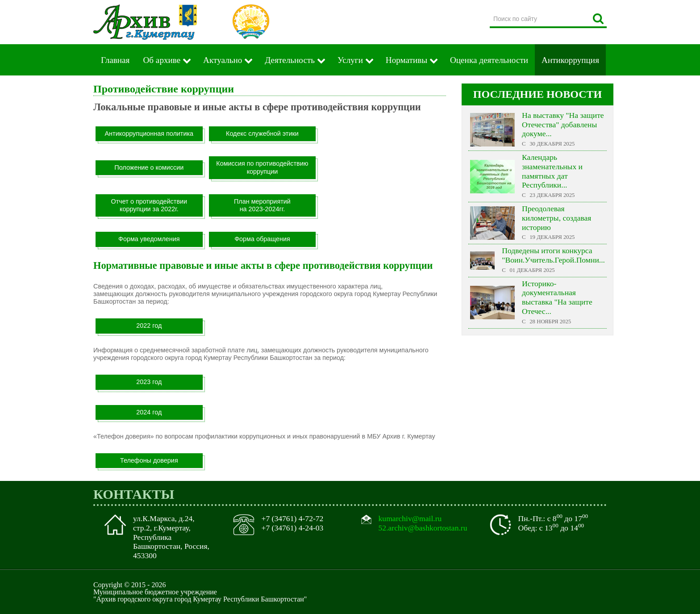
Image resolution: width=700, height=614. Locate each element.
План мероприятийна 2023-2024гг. (262, 205)
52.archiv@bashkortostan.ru (423, 528)
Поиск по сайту (490, 11)
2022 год (149, 326)
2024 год (149, 412)
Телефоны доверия (149, 460)
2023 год (149, 382)
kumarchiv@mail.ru (410, 518)
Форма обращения (262, 239)
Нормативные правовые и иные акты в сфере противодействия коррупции (263, 265)
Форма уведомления (149, 239)
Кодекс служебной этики (262, 134)
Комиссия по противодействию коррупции (262, 167)
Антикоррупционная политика (149, 134)
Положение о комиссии (149, 167)
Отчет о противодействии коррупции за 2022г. (149, 205)
